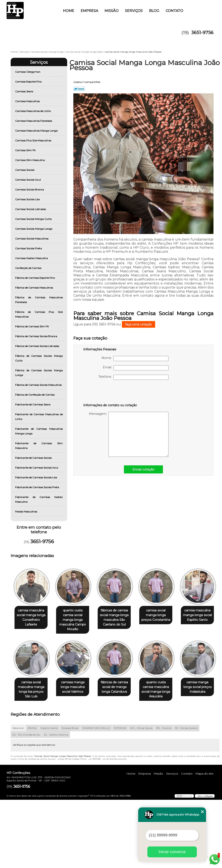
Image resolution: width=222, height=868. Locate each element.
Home (69, 11)
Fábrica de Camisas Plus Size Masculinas (39, 314)
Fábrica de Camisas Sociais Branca (36, 336)
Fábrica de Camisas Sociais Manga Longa (39, 373)
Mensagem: (129, 434)
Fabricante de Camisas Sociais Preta (37, 487)
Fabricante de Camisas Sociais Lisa (36, 477)
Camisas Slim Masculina (30, 160)
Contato (174, 11)
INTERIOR (120, 796)
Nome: (135, 359)
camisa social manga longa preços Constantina (162, 615)
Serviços (134, 11)
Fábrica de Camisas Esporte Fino (35, 278)
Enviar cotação (143, 469)
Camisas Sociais (25, 170)
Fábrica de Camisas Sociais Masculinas (39, 385)
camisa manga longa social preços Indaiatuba (75, 755)
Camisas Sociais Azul (28, 180)
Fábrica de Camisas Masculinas (34, 288)
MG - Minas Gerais (141, 796)
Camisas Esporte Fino (29, 82)
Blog (154, 11)
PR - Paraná (164, 796)
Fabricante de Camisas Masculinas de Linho (39, 417)
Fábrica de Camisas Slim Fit (32, 326)
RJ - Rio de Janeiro (186, 796)
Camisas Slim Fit (26, 150)
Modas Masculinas (26, 512)
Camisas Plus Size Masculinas (33, 140)
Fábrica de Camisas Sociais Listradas (37, 346)
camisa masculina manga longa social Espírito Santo (32, 688)
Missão (112, 11)
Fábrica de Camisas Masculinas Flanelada (39, 300)
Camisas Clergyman (28, 72)
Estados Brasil (70, 796)
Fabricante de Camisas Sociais (34, 458)
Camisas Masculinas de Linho (33, 111)
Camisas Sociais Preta (29, 248)
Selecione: (18, 796)
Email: (136, 368)
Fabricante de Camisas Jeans (33, 404)
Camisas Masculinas (28, 101)
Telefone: (133, 377)
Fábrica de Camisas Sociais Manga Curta (39, 358)
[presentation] (110, 392)
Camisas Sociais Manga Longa (34, 229)
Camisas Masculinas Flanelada (34, 121)
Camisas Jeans (24, 91)
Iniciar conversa (172, 852)
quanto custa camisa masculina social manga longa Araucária (32, 758)
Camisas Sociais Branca (30, 189)
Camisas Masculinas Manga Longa (37, 131)
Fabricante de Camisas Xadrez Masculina (39, 499)
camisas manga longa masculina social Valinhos (118, 688)
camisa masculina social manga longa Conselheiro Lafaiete (32, 615)
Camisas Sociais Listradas (31, 209)
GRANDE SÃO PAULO (96, 796)
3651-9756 (202, 33)
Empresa (89, 11)
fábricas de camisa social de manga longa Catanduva (162, 688)
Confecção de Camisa (29, 268)
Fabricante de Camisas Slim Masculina (39, 446)
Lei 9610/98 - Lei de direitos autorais (108, 827)
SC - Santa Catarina (56, 803)
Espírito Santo (49, 796)
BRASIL (32, 796)
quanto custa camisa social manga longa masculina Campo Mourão (75, 620)
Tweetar (79, 89)
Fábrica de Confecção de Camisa (35, 395)
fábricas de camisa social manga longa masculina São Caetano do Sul (118, 618)
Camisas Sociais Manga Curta (34, 219)
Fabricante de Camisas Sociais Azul (37, 468)
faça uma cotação (139, 324)
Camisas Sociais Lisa (28, 199)
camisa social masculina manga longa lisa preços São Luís (75, 690)
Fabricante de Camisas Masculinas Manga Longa (39, 431)
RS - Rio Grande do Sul (26, 803)
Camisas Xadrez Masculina (32, 258)
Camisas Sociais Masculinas (32, 239)
